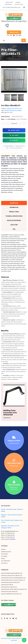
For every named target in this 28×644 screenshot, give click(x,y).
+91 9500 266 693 (10, 535)
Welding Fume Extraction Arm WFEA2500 (9, 413)
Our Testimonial (5, 561)
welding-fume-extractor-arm (15, 108)
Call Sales (14, 135)
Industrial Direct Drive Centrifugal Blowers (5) (13, 578)
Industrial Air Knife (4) (7, 585)
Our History (9, 2)
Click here (13, 539)
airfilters (20, 110)
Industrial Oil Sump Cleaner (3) (9, 592)
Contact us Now (14, 32)
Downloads (8, 4)
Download (14, 123)
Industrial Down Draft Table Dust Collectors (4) (14, 589)
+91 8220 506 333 (10, 537)
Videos (3, 558)
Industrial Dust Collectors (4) (9, 587)
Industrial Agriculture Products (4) (10, 582)
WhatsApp (14, 140)
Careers (18, 2)
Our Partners (5, 554)
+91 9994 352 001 (10, 533)
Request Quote (14, 130)
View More (6, 418)
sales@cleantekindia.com (11, 531)
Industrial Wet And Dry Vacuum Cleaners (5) (13, 580)
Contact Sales (19, 4)
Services (3, 549)
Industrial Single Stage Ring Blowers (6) (12, 573)
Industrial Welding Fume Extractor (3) (11, 594)
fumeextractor (13, 110)
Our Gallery (4, 556)
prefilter (7, 110)
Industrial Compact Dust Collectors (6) (11, 575)
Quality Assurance (6, 552)
